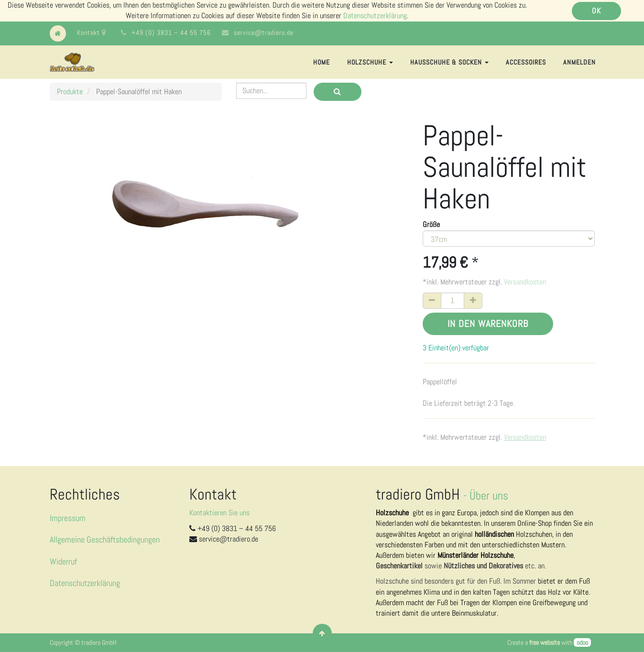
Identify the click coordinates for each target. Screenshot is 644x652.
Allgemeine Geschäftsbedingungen (105, 539)
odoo (582, 642)
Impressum (68, 518)
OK (596, 11)
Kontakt (92, 33)
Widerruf (63, 561)
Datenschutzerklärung (375, 16)
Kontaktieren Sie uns (219, 513)
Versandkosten (525, 282)
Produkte (70, 92)
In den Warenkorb (488, 324)
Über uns (489, 495)
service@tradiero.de (264, 33)
